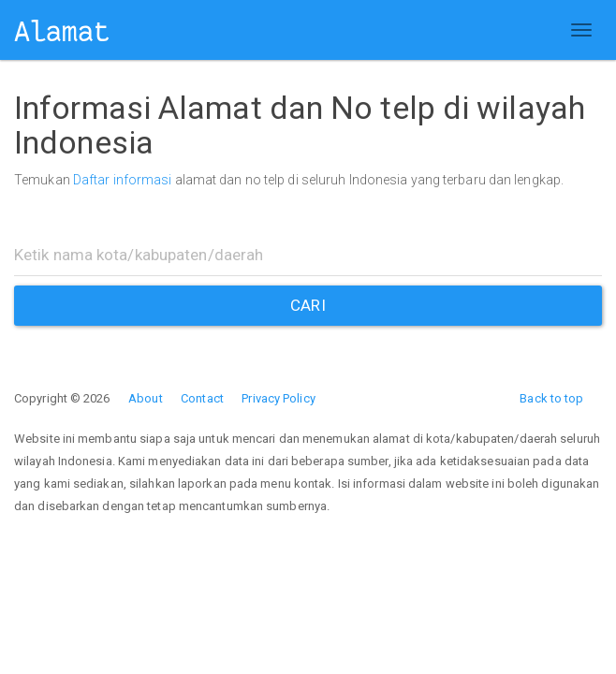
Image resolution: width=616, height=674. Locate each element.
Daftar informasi (123, 180)
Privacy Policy (278, 398)
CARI (308, 305)
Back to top (551, 398)
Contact (202, 398)
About (146, 398)
